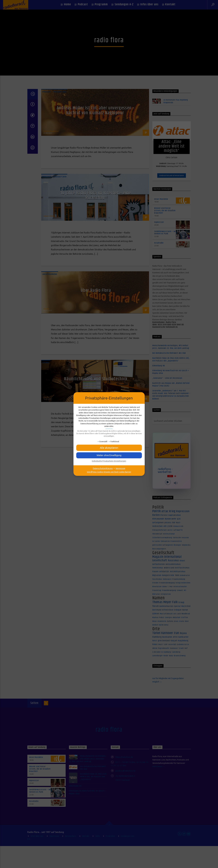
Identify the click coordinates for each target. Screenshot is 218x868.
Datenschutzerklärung (103, 468)
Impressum (120, 468)
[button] (109, 448)
